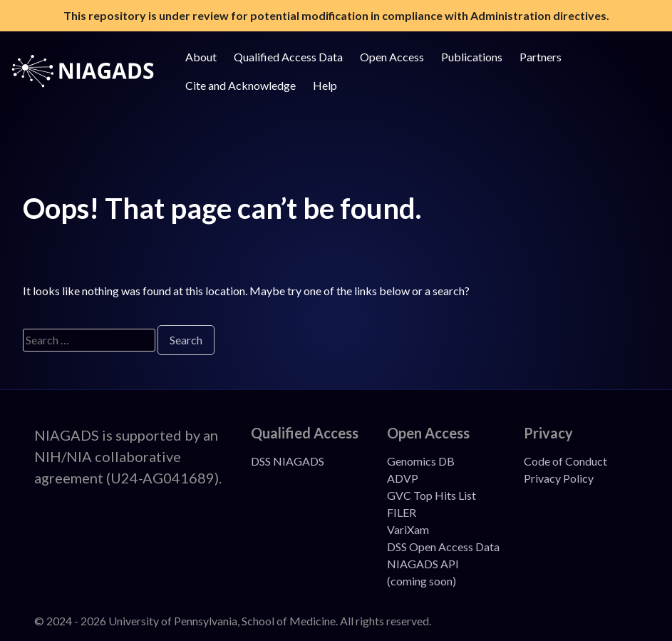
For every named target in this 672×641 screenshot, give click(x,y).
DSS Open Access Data (443, 547)
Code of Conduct (565, 461)
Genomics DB (421, 461)
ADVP (403, 478)
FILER (402, 512)
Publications (472, 57)
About (201, 57)
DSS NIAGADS (288, 461)
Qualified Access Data (288, 57)
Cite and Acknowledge (241, 85)
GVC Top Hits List (431, 495)
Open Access (392, 57)
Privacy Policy (559, 478)
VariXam (408, 529)
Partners (541, 57)
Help (325, 85)
